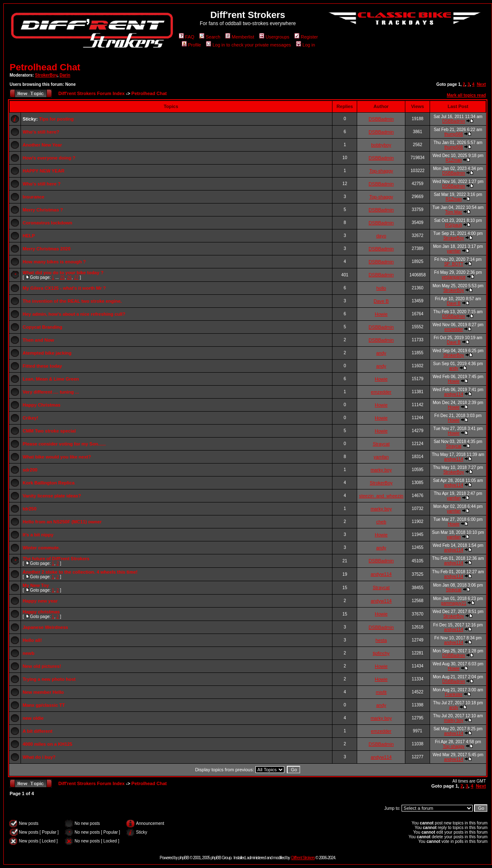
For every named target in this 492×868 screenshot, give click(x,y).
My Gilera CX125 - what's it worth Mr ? (64, 288)
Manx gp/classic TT (44, 705)
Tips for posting (56, 119)
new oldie (33, 718)
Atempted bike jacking (47, 353)
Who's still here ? (42, 184)
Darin (65, 75)
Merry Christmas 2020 (46, 249)
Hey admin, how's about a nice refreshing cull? (74, 314)
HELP (29, 236)
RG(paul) (454, 225)
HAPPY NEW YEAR (44, 171)
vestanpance (454, 277)
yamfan (454, 251)
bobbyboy (381, 145)
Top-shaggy (381, 171)
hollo (381, 288)
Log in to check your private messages (249, 45)
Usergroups (274, 37)
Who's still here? (41, 132)
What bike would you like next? (57, 457)
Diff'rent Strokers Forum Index (91, 93)
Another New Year (42, 145)
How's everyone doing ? (49, 158)
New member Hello (43, 692)
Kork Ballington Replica (49, 483)
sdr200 (30, 470)
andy (381, 353)
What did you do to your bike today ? (63, 273)
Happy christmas (41, 612)
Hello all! (32, 640)
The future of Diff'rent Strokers (56, 559)
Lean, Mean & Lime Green (51, 379)
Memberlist (240, 37)
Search (210, 37)
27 (76, 277)
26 (69, 277)
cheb (381, 522)
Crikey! (30, 418)
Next (482, 84)
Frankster (453, 694)
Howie (381, 314)
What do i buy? (39, 757)
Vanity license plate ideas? (52, 496)
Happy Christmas (41, 405)
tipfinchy (381, 653)
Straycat (381, 444)
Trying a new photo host (49, 679)
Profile (191, 45)
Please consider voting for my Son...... (64, 444)
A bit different (37, 731)
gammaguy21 (454, 603)
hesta (381, 640)
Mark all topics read (466, 95)
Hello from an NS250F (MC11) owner (62, 522)
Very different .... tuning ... (51, 392)
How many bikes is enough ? (54, 262)
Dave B (381, 301)
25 (62, 277)
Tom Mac (454, 212)
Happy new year (40, 601)
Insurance (33, 197)
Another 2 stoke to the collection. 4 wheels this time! (80, 572)
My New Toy (36, 585)
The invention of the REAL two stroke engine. (72, 301)
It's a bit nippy (38, 535)
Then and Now (38, 340)
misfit (381, 692)
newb (28, 653)
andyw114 (454, 394)
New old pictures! (42, 666)
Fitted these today (42, 366)
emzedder (453, 329)
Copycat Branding (43, 327)
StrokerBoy (46, 75)
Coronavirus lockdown (48, 223)
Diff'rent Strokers (303, 858)
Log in (305, 45)
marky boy (381, 470)
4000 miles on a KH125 (48, 744)
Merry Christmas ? (43, 210)
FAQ (187, 37)
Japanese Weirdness (45, 627)
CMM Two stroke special (49, 431)
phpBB (184, 858)
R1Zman (453, 160)
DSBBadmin (381, 119)
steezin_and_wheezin (381, 496)
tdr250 (30, 509)
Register (306, 37)
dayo (381, 236)
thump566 (453, 134)
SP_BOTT (454, 264)
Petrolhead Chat (45, 67)
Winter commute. (41, 548)
